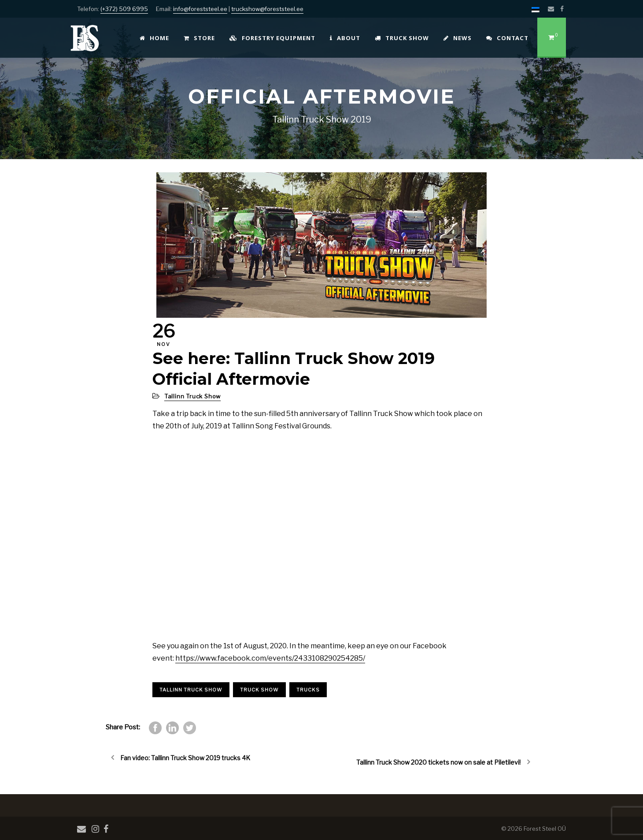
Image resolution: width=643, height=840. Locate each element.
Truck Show (402, 38)
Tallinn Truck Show (192, 396)
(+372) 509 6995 (124, 9)
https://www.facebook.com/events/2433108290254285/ (270, 658)
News (458, 38)
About (345, 38)
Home (154, 38)
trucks (308, 690)
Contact (507, 38)
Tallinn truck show (191, 690)
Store (199, 38)
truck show (259, 690)
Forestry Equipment (272, 38)
